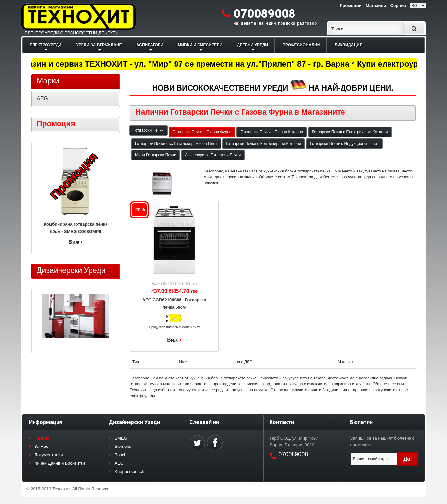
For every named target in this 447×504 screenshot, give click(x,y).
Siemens (123, 446)
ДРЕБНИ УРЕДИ (252, 45)
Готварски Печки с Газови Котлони (272, 132)
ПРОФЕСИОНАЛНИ (301, 45)
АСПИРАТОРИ (150, 45)
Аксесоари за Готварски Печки (213, 155)
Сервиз (398, 5)
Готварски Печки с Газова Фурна (202, 132)
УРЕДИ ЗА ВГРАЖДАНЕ (99, 45)
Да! (408, 459)
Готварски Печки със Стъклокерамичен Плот (176, 144)
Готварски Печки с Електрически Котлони (350, 132)
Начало (42, 438)
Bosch (120, 455)
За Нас (41, 446)
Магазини (376, 5)
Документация (49, 455)
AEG (42, 98)
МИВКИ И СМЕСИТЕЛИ (200, 45)
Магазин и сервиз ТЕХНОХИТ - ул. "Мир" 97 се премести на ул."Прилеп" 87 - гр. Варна (184, 64)
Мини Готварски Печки (156, 155)
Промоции (350, 5)
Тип (136, 362)
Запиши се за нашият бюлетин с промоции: (382, 441)
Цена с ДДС (241, 362)
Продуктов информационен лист (174, 327)
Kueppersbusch (129, 472)
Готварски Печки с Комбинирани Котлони (264, 144)
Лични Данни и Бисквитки (60, 463)
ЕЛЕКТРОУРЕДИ (46, 45)
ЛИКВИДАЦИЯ (349, 45)
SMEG (121, 438)
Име (183, 362)
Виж (172, 340)
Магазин (345, 362)
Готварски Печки (149, 130)
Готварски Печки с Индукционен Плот (344, 144)
